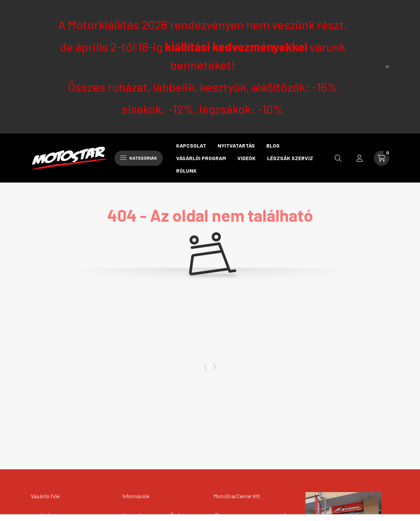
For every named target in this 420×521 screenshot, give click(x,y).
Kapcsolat (191, 145)
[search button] (338, 158)
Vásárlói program (201, 158)
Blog (273, 145)
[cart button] (382, 158)
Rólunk (186, 171)
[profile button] (360, 158)
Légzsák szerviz (290, 158)
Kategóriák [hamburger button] (139, 158)
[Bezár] (387, 67)
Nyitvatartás (236, 145)
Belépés (42, 515)
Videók (247, 158)
